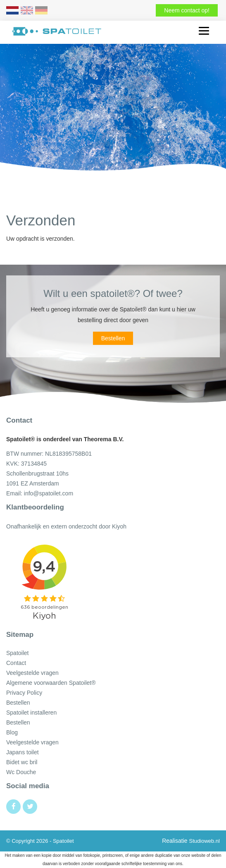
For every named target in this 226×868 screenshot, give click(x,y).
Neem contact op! (187, 10)
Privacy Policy (24, 693)
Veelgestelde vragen (32, 673)
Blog (12, 732)
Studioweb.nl (205, 841)
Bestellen (113, 338)
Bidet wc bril (22, 762)
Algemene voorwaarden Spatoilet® (51, 683)
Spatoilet (17, 653)
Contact (16, 663)
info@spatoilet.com (49, 493)
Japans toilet (23, 752)
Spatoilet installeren (31, 713)
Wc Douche (21, 772)
